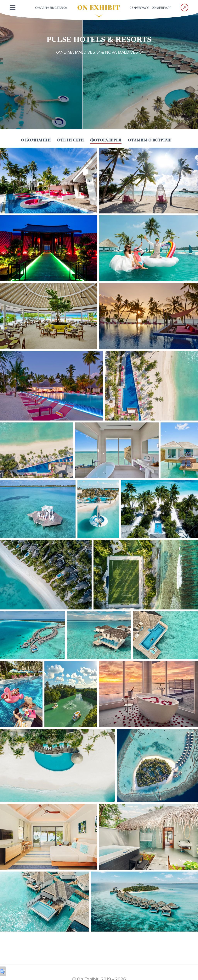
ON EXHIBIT (99, 7)
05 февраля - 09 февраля (150, 8)
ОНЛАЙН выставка (51, 8)
